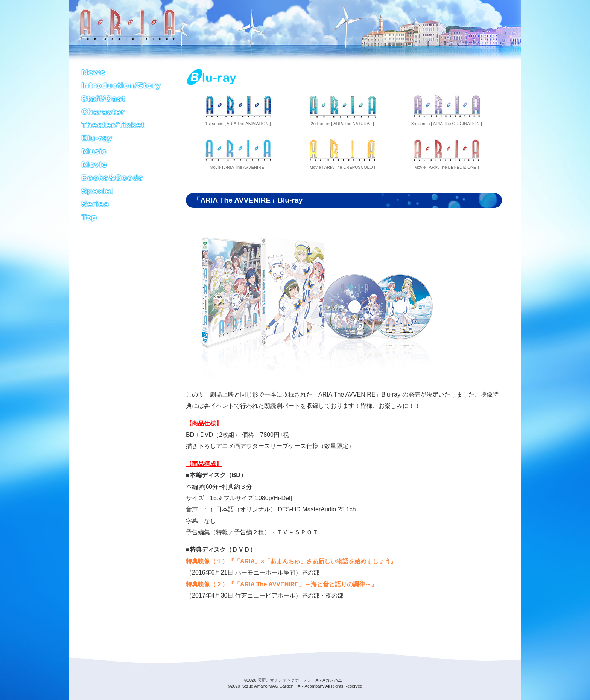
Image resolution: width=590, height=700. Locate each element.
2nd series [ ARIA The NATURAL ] (342, 110)
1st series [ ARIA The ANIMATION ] (238, 110)
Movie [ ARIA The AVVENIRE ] (238, 153)
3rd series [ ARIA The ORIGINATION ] (446, 110)
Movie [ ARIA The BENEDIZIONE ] (446, 153)
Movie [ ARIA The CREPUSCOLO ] (342, 153)
